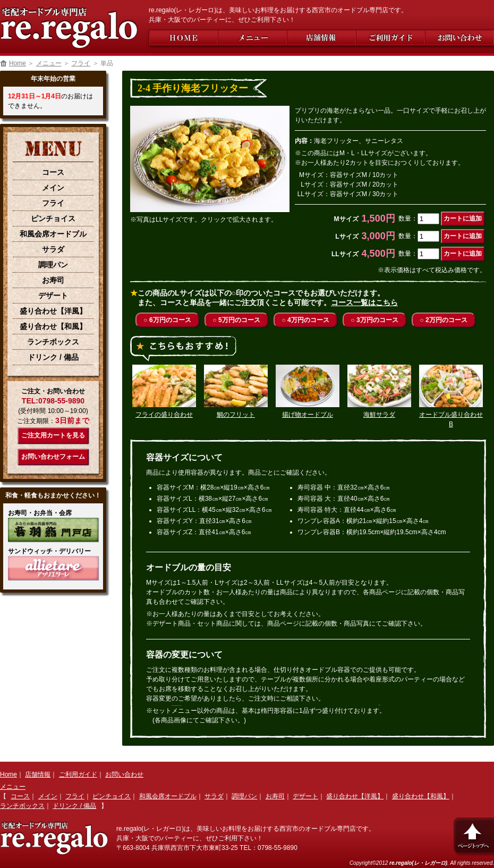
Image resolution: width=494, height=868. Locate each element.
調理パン (53, 265)
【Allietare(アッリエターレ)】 (53, 568)
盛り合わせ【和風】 (53, 326)
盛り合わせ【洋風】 (53, 311)
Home (183, 38)
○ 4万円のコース (305, 320)
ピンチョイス (53, 218)
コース (53, 172)
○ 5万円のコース (236, 320)
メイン (53, 188)
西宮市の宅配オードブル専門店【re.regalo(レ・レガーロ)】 (69, 24)
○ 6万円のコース (167, 320)
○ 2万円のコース (443, 320)
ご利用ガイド (390, 38)
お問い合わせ (459, 38)
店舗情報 (321, 38)
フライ (81, 63)
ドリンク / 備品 (53, 357)
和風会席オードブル (53, 234)
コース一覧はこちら (364, 302)
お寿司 (53, 280)
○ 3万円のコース (374, 320)
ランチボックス (53, 342)
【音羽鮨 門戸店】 (53, 530)
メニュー (252, 38)
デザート (53, 296)
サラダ (53, 249)
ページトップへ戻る (473, 836)
